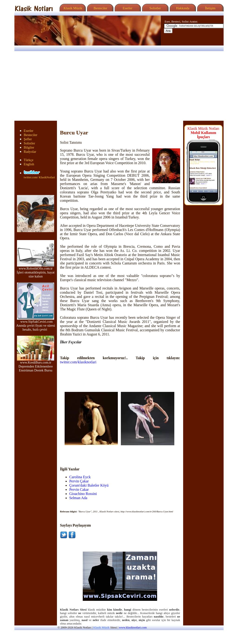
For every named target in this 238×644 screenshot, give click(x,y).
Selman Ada (78, 498)
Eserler (127, 8)
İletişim (210, 8)
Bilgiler (29, 147)
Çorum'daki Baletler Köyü (89, 485)
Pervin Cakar (79, 490)
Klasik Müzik (72, 8)
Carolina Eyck (80, 477)
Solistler (155, 8)
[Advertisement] (119, 86)
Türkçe (29, 160)
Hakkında (182, 8)
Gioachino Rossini (83, 494)
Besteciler (99, 8)
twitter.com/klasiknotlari (78, 362)
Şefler (28, 139)
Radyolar (30, 152)
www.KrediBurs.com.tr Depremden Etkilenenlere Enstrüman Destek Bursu (36, 365)
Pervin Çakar (79, 481)
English (29, 164)
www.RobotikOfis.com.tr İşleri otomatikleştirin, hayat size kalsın (36, 271)
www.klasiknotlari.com (133, 628)
